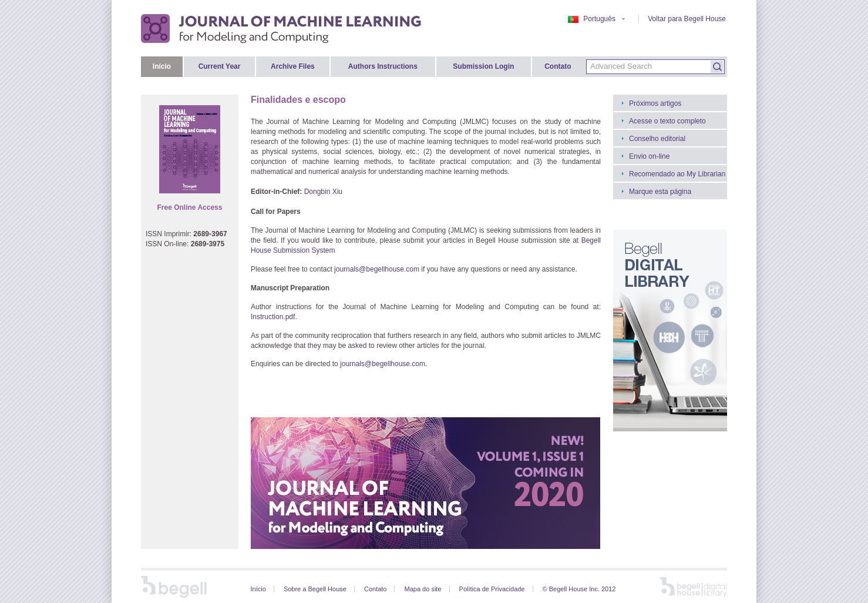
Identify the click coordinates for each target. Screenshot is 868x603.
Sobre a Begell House (315, 589)
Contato (558, 66)
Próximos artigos (655, 103)
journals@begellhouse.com (377, 269)
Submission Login (483, 66)
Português (596, 19)
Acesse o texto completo (667, 121)
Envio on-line (649, 156)
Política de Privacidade (492, 589)
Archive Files (293, 66)
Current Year (220, 66)
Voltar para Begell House (687, 19)
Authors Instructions (383, 66)
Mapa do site (423, 589)
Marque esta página (660, 192)
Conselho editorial (657, 139)
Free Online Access (190, 207)
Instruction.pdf (273, 317)
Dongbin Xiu (323, 192)
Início (162, 66)
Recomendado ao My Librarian (677, 174)
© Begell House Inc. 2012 (579, 589)
